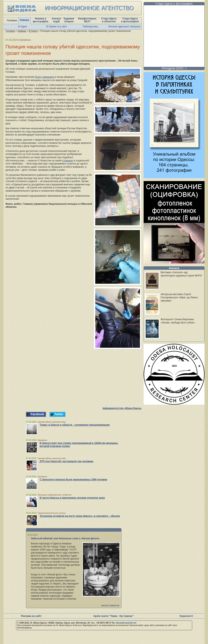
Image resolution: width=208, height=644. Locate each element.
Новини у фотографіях (41, 20)
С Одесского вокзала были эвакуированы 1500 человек (73, 480)
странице (68, 161)
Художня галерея (69, 20)
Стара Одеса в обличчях (109, 20)
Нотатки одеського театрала (124, 27)
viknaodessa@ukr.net (126, 623)
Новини (24, 20)
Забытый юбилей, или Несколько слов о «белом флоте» (65, 538)
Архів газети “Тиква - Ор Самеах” (114, 616)
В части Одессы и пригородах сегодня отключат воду (72, 498)
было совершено (45, 77)
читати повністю (110, 606)
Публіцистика (90, 27)
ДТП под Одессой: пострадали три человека (66, 461)
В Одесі (23, 27)
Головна (12, 20)
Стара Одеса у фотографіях (174, 4)
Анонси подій (56, 20)
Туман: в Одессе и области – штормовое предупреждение (75, 425)
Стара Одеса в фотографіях (130, 20)
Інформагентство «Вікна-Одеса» (122, 408)
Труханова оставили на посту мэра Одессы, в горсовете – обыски (80, 516)
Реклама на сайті (31, 616)
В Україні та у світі (57, 27)
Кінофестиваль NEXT (87, 20)
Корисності (186, 616)
